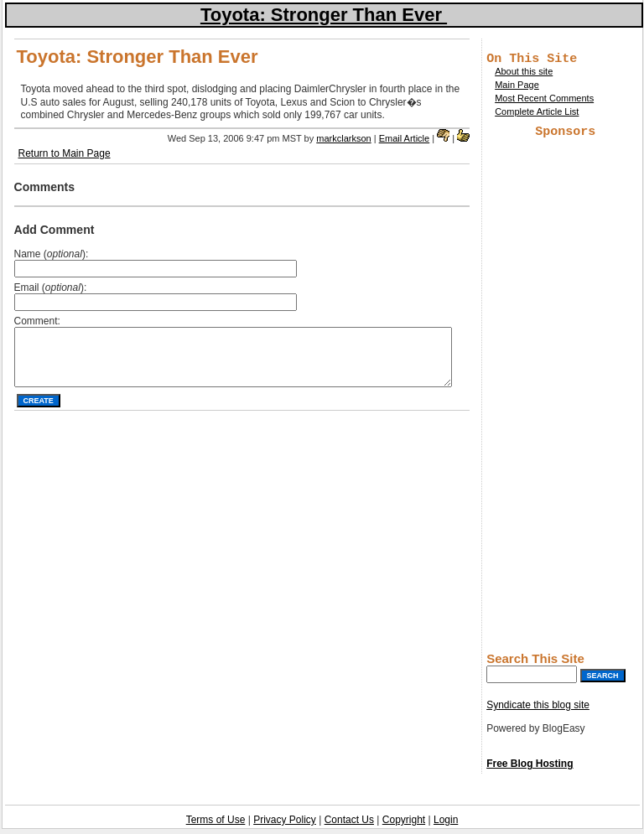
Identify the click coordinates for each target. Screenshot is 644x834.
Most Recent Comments (544, 101)
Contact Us (349, 825)
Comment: (37, 321)
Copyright (404, 825)
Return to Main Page (65, 153)
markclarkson (343, 138)
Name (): (52, 254)
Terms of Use (216, 825)
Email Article (405, 138)
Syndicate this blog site (538, 710)
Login (446, 825)
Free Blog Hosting (530, 769)
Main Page (517, 87)
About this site (524, 74)
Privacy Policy (285, 825)
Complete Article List (537, 114)
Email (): (51, 287)
